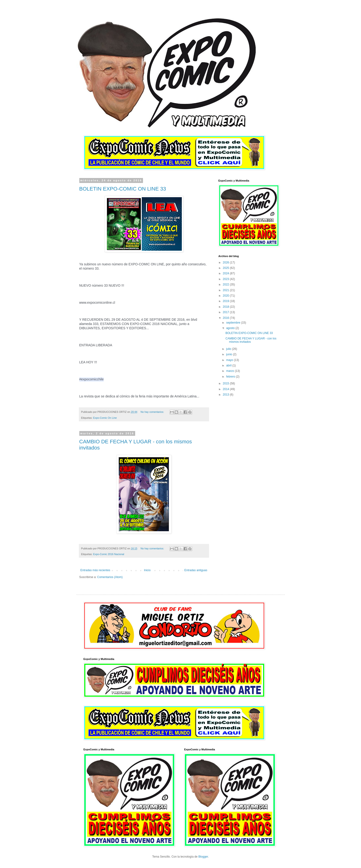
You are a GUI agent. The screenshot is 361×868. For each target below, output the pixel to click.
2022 (226, 285)
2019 (226, 301)
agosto (231, 328)
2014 (226, 389)
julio (229, 349)
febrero (231, 377)
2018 (226, 307)
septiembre (234, 323)
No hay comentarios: (153, 412)
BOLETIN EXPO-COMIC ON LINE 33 (123, 189)
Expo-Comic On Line (105, 418)
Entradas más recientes (95, 570)
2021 (226, 290)
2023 (226, 279)
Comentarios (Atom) (110, 577)
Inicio (147, 570)
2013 (226, 395)
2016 (226, 318)
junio (230, 354)
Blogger (203, 857)
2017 (226, 312)
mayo (230, 360)
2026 (226, 263)
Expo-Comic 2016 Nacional (109, 554)
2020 (226, 296)
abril (229, 365)
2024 (226, 273)
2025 (226, 268)
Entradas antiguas (196, 570)
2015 (226, 383)
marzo (230, 371)
